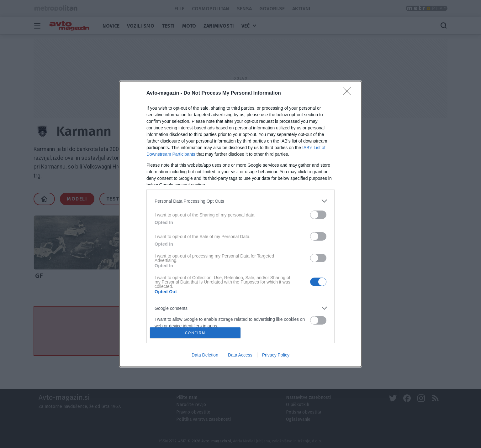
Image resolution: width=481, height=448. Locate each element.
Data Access (240, 355)
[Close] (349, 93)
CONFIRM (195, 333)
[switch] (318, 215)
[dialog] (240, 224)
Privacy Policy (276, 355)
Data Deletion (205, 355)
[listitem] (240, 201)
